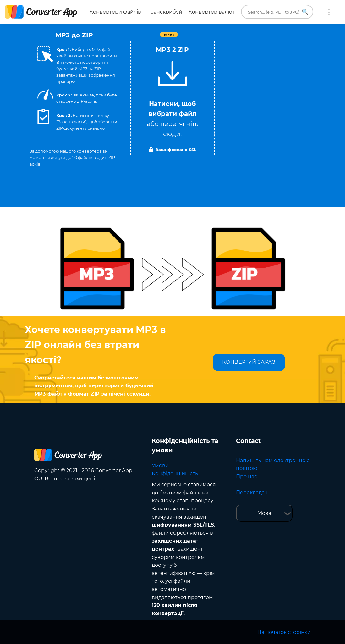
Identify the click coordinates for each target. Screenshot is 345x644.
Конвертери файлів (115, 12)
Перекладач (252, 492)
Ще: (329, 12)
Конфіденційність (175, 474)
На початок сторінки (284, 632)
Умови (160, 465)
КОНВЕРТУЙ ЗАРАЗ (249, 362)
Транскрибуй (165, 12)
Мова (264, 513)
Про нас (246, 476)
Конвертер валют (212, 12)
